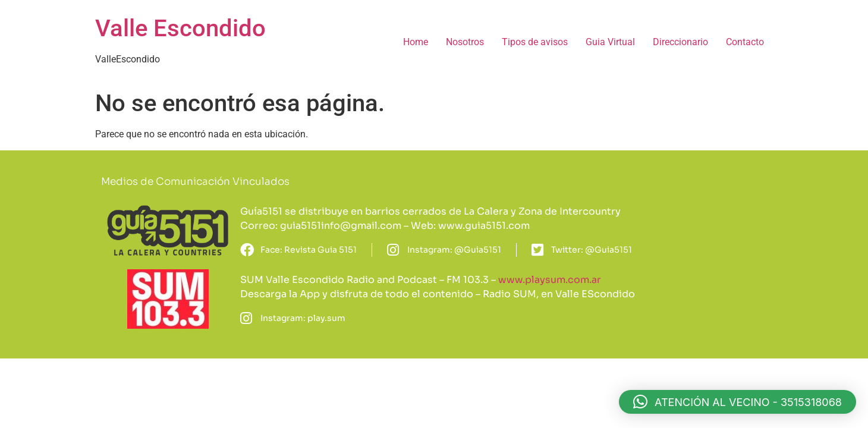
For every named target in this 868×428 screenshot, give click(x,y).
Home (416, 42)
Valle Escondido (180, 28)
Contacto (745, 42)
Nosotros (465, 42)
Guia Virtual (610, 42)
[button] (738, 402)
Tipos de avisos (535, 42)
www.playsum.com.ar (550, 280)
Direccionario (680, 42)
